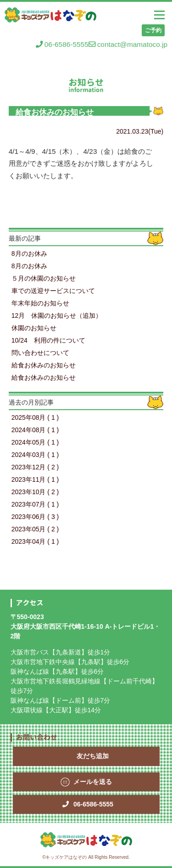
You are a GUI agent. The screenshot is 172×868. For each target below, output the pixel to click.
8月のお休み (29, 254)
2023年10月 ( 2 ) (35, 492)
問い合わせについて (40, 353)
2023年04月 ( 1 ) (35, 541)
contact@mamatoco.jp (128, 44)
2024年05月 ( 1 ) (35, 442)
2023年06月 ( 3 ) (35, 517)
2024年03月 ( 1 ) (35, 455)
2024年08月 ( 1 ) (35, 430)
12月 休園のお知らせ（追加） (57, 316)
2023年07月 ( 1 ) (35, 504)
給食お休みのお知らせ (44, 365)
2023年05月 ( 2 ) (35, 529)
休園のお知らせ (34, 328)
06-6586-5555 (62, 44)
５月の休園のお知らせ (44, 278)
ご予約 (153, 30)
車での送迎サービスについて (53, 291)
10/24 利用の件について (48, 340)
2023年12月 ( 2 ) (35, 467)
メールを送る (93, 782)
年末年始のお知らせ (40, 303)
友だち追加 (93, 756)
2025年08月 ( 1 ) (35, 417)
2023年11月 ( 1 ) (35, 479)
